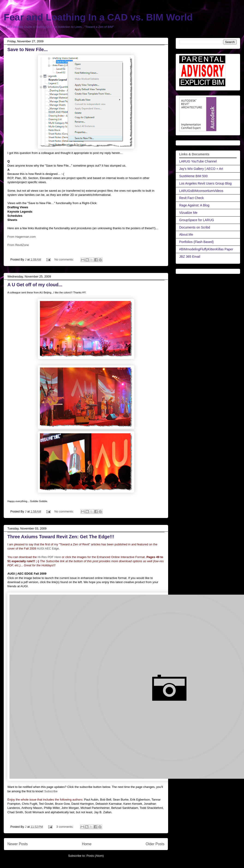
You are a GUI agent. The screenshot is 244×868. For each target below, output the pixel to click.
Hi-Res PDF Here (49, 557)
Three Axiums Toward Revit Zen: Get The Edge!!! (61, 537)
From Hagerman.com (22, 237)
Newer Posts (18, 844)
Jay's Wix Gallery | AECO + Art (201, 169)
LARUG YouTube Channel (198, 161)
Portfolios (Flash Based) (196, 242)
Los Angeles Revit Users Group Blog (205, 183)
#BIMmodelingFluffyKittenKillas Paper (206, 249)
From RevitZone (18, 245)
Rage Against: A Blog (194, 205)
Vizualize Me (188, 213)
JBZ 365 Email (190, 257)
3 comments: (65, 827)
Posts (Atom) (95, 856)
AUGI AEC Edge (48, 548)
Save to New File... (28, 49)
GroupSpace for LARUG (197, 220)
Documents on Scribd (195, 227)
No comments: (64, 259)
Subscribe (51, 791)
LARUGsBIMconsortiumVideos (201, 191)
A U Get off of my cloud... (35, 285)
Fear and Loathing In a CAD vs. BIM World (98, 17)
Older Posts (155, 844)
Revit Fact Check (192, 198)
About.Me (186, 234)
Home (87, 844)
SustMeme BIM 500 (193, 176)
